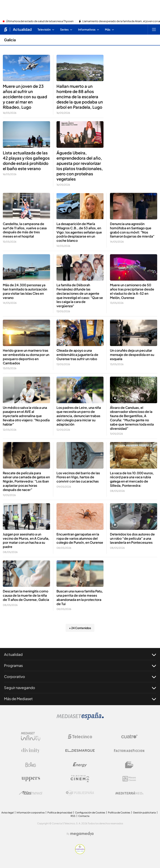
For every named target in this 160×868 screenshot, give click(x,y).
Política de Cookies (119, 813)
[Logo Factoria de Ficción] (129, 751)
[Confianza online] (80, 853)
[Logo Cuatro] (129, 737)
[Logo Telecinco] (80, 737)
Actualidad (80, 654)
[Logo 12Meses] (129, 779)
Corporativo (80, 677)
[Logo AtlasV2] (31, 793)
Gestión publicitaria (144, 813)
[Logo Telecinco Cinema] (80, 779)
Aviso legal (8, 813)
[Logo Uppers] (31, 779)
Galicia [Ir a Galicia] (10, 40)
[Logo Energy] (80, 765)
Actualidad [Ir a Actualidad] (22, 29)
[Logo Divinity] (31, 751)
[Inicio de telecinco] (6, 29)
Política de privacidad (60, 813)
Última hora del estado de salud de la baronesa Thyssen (40, 21)
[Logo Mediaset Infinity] (31, 737)
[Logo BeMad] (129, 765)
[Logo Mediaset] (80, 718)
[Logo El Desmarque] (80, 751)
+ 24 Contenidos (80, 628)
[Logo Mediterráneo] (129, 793)
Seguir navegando (80, 688)
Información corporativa (31, 813)
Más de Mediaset (80, 699)
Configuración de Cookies (90, 813)
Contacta (84, 816)
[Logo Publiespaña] (80, 793)
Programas (80, 665)
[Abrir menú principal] (154, 29)
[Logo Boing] (31, 765)
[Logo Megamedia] (82, 834)
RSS (73, 816)
